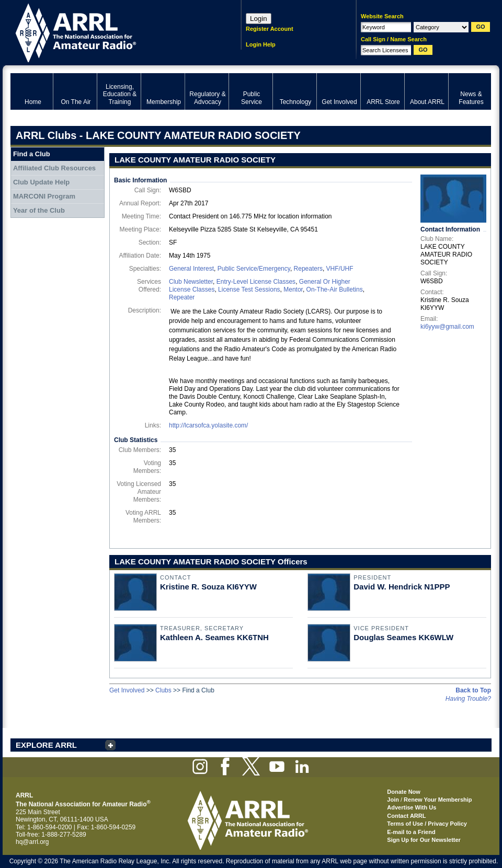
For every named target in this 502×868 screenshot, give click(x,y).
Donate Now (404, 792)
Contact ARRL (406, 816)
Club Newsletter (191, 282)
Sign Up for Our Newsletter (424, 840)
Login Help (261, 44)
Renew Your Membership (438, 800)
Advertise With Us (412, 807)
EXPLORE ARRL (46, 745)
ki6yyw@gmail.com (447, 327)
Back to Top (473, 690)
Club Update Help (41, 182)
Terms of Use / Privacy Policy (427, 824)
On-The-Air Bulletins (335, 290)
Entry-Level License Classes (256, 282)
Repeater (182, 297)
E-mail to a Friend (411, 832)
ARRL (112, 32)
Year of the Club (39, 210)
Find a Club (32, 154)
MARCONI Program (44, 196)
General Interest (191, 269)
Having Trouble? (468, 699)
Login (259, 19)
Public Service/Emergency (254, 269)
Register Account (270, 29)
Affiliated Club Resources (54, 168)
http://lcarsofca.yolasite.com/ (208, 425)
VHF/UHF (340, 269)
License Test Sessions (249, 290)
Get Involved (127, 690)
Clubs (163, 690)
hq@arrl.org (32, 842)
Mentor (293, 290)
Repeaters (308, 269)
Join (393, 800)
